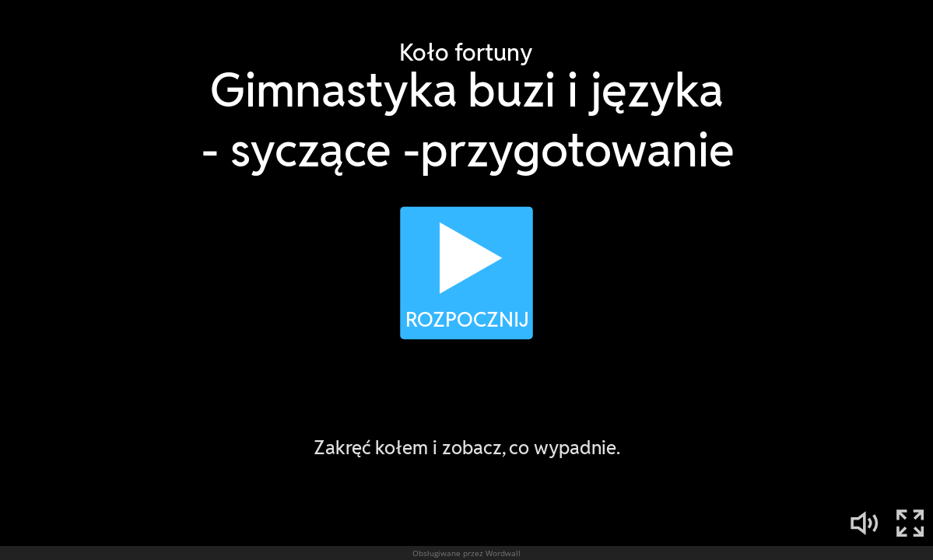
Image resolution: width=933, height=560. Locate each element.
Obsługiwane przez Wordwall (466, 553)
